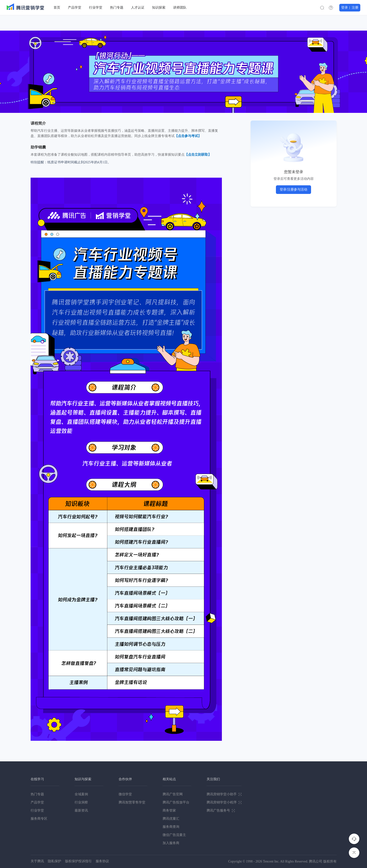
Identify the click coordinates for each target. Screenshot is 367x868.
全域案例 (81, 794)
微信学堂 (125, 794)
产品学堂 (37, 802)
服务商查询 (171, 827)
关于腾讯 (37, 861)
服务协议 (102, 861)
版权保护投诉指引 (78, 861)
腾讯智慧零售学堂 (132, 802)
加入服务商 (171, 843)
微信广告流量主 (174, 835)
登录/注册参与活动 (294, 190)
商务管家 (169, 810)
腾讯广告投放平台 (176, 802)
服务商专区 (39, 819)
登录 (345, 8)
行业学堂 (37, 810)
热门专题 (37, 794)
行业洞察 (81, 802)
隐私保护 (55, 861)
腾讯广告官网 (173, 794)
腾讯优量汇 (171, 819)
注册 (355, 8)
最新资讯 (81, 810)
